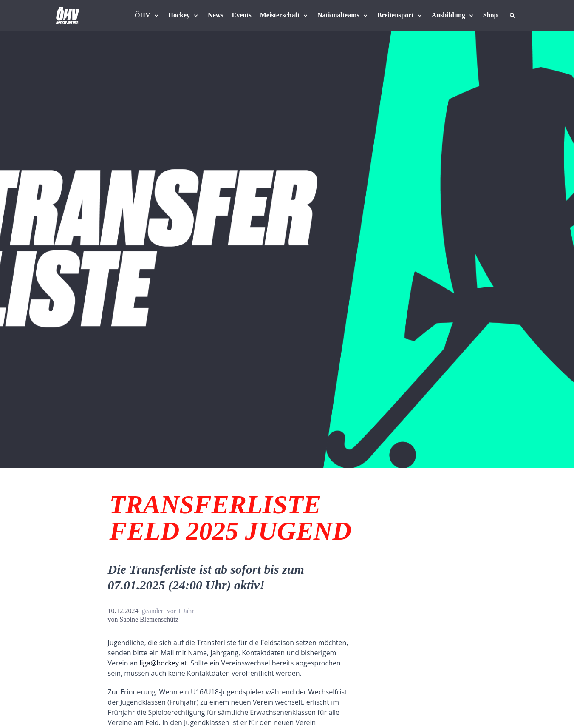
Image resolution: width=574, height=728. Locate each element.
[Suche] (512, 15)
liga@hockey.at (163, 663)
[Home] (68, 15)
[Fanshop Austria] (491, 15)
